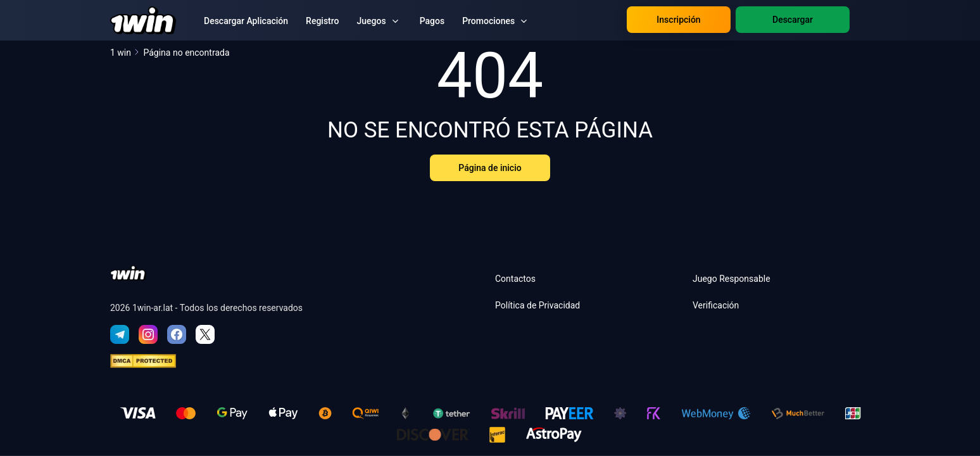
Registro (322, 21)
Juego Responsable (732, 279)
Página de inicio (490, 168)
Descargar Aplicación (246, 21)
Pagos (432, 21)
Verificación (716, 305)
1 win (125, 53)
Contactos (515, 279)
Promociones (488, 21)
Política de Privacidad (537, 305)
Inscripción (678, 20)
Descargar (793, 20)
